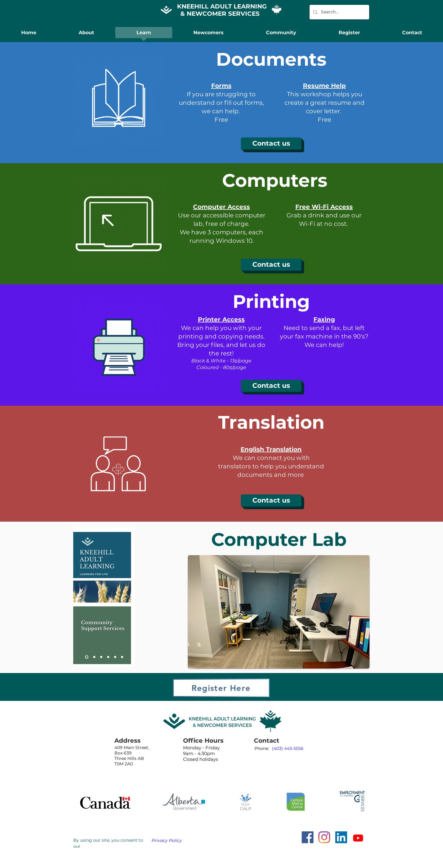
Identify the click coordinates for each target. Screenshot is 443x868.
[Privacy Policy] (169, 841)
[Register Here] (221, 688)
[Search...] (339, 12)
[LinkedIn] (341, 837)
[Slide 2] (94, 657)
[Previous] (82, 597)
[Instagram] (324, 837)
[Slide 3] (101, 657)
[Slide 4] (108, 657)
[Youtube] (358, 838)
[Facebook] (308, 837)
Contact (267, 741)
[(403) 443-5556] (288, 749)
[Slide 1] (87, 657)
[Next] (126, 597)
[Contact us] (271, 144)
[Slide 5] (115, 657)
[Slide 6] (122, 657)
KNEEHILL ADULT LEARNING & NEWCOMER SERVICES (222, 10)
